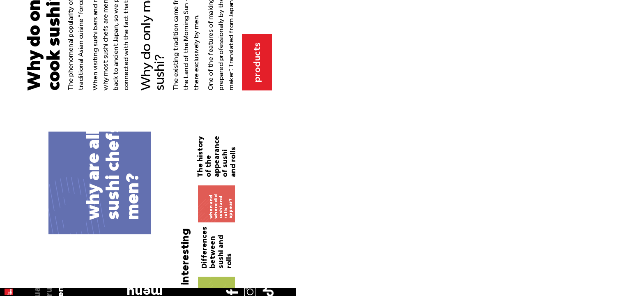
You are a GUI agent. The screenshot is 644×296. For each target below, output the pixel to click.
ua (20, 63)
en (19, 86)
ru (19, 75)
